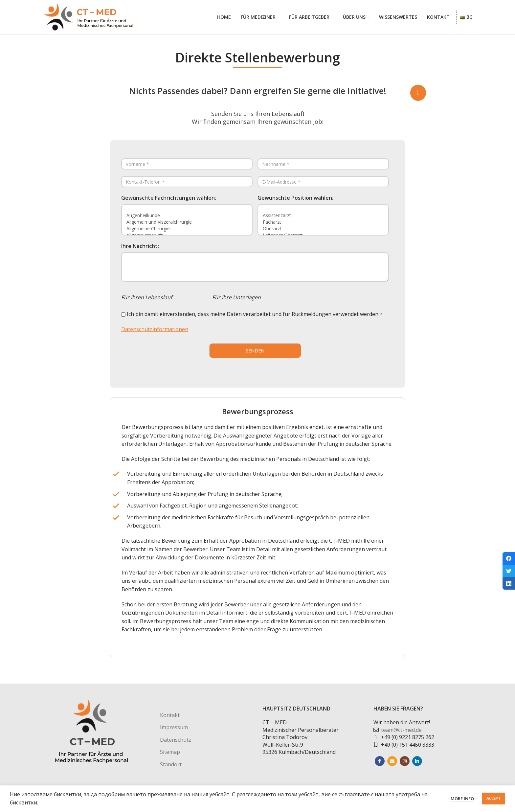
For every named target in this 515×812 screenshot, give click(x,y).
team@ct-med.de (401, 733)
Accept (493, 798)
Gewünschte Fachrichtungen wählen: (169, 201)
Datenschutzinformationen (155, 332)
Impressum (174, 731)
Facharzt (323, 225)
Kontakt (170, 719)
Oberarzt (323, 232)
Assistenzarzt (323, 219)
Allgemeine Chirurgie (187, 232)
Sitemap (170, 756)
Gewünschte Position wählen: (295, 201)
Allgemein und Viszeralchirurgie (187, 225)
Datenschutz (176, 743)
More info (462, 799)
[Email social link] (392, 765)
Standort (171, 768)
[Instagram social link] (405, 765)
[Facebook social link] (380, 765)
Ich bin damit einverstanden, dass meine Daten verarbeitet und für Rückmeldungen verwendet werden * (252, 318)
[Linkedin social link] (417, 765)
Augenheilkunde (187, 219)
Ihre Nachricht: (140, 250)
